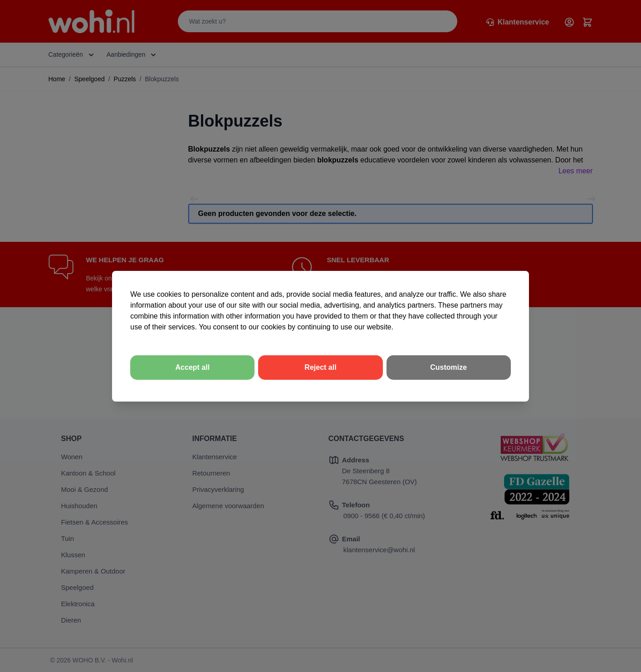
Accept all (193, 367)
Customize (448, 367)
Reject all (320, 367)
